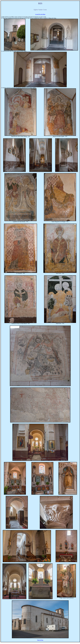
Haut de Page (40, 640)
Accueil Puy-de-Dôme (40, 14)
